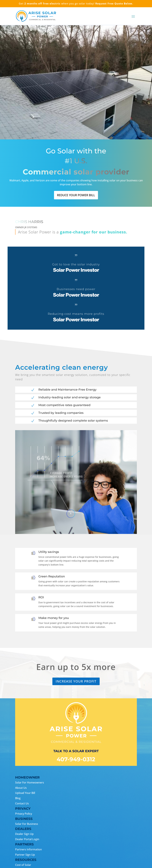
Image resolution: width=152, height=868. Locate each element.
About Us (21, 788)
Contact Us (22, 803)
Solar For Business (27, 824)
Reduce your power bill (76, 195)
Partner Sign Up (25, 855)
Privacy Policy (24, 814)
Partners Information (28, 849)
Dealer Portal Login (27, 839)
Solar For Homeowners (30, 783)
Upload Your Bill (25, 793)
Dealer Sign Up (24, 834)
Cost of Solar (23, 865)
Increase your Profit (76, 681)
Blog (18, 798)
